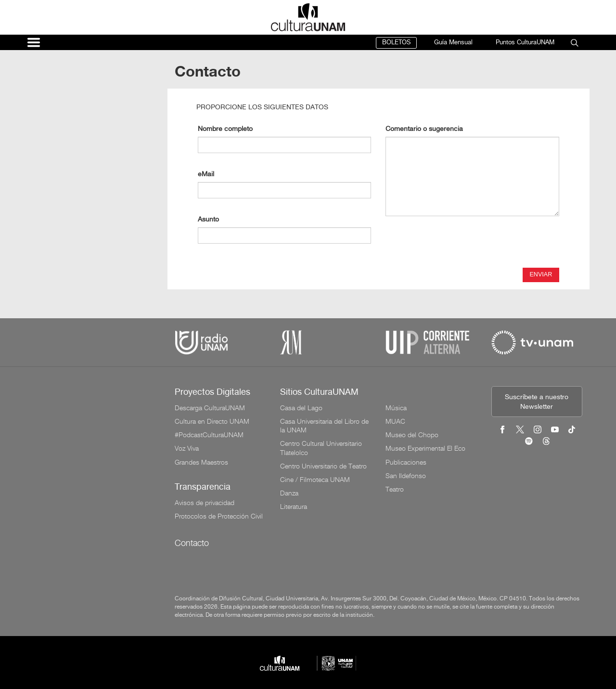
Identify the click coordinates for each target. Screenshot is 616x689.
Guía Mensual (453, 43)
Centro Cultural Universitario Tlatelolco (321, 448)
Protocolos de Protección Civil (219, 516)
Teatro (395, 489)
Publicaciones (406, 462)
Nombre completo (225, 129)
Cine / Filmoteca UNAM (315, 480)
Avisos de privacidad (205, 503)
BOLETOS (396, 43)
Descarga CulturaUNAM (210, 408)
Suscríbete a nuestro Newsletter (537, 402)
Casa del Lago (301, 408)
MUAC (395, 421)
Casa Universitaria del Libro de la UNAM (324, 426)
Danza (289, 493)
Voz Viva (187, 448)
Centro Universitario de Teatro (323, 466)
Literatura (294, 507)
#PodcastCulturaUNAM (209, 435)
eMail (206, 175)
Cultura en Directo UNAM (212, 421)
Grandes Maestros (201, 462)
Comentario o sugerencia (424, 129)
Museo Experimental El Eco (425, 448)
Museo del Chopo (412, 435)
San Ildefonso (406, 476)
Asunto (208, 220)
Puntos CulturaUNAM (525, 43)
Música (396, 408)
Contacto (192, 543)
